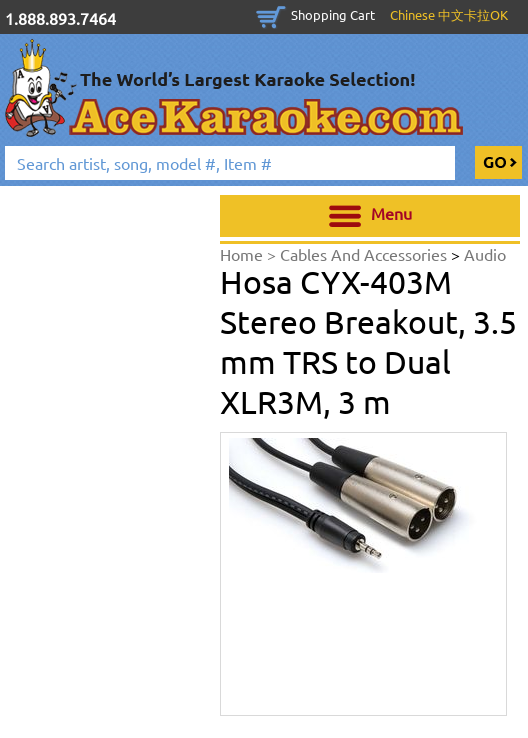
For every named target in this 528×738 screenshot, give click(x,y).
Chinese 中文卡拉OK (449, 14)
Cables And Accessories (365, 254)
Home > (250, 254)
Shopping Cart (333, 14)
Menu (370, 216)
